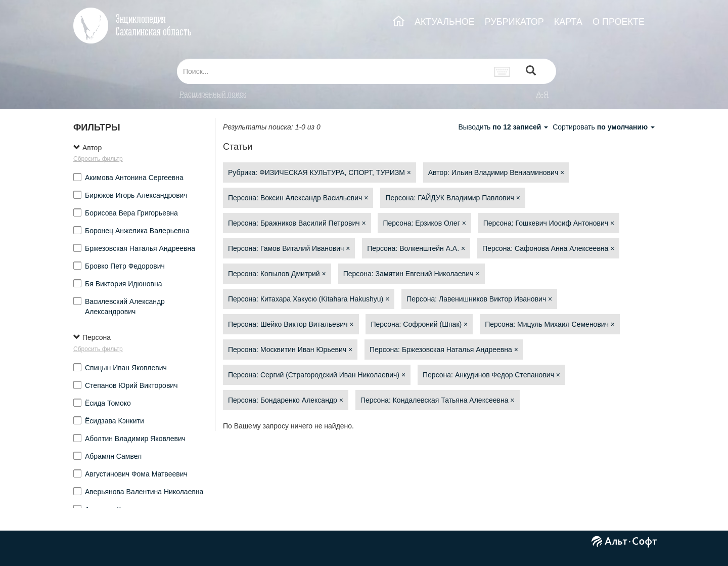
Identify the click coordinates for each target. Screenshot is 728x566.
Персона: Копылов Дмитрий (277, 274)
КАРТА (568, 22)
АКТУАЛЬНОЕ (445, 22)
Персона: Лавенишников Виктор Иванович (479, 299)
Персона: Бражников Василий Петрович (297, 223)
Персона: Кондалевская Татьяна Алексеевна (438, 400)
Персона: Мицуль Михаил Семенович (550, 324)
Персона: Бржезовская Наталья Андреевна (444, 350)
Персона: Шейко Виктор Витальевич (291, 324)
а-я (542, 94)
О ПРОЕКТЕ (619, 22)
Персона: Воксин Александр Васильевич (298, 198)
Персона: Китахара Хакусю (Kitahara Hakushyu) (309, 299)
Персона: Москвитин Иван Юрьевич (290, 350)
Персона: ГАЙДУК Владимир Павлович (453, 198)
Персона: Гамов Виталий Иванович (289, 248)
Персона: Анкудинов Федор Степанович (491, 375)
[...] (333, 71)
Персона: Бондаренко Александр (286, 400)
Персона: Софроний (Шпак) (419, 324)
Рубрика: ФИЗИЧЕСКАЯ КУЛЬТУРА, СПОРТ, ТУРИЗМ (320, 172)
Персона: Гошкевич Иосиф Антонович (549, 223)
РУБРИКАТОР (514, 22)
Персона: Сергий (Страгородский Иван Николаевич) (317, 375)
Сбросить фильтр (98, 159)
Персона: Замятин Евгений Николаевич (412, 274)
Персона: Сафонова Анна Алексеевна (548, 248)
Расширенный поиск (213, 94)
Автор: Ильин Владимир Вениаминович (496, 172)
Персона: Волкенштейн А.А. (416, 248)
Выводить (504, 127)
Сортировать (604, 127)
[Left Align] (531, 72)
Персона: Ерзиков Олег (424, 223)
